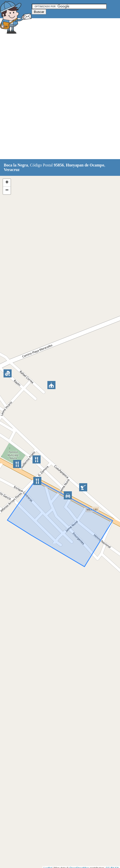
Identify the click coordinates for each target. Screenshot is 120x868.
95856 (59, 165)
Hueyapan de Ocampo (85, 165)
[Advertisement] (60, 97)
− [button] (7, 190)
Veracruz (12, 170)
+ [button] (7, 183)
